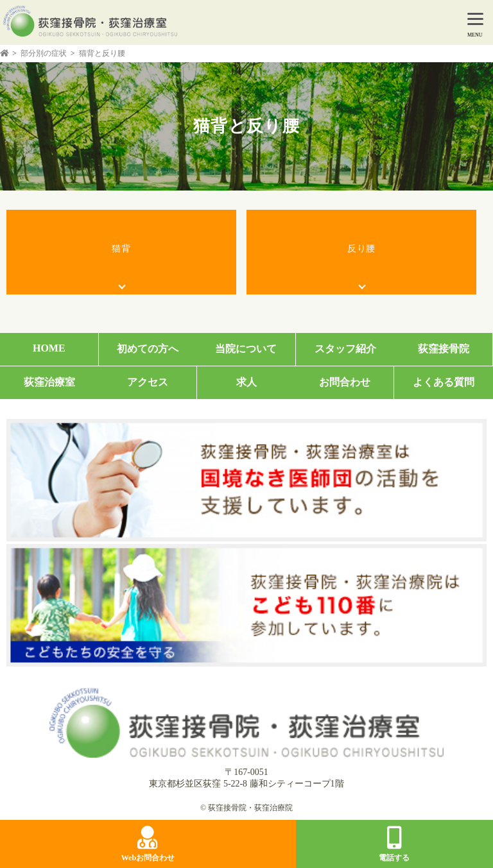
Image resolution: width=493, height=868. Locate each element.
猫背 (121, 249)
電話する (394, 844)
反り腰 (361, 249)
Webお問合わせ (148, 844)
